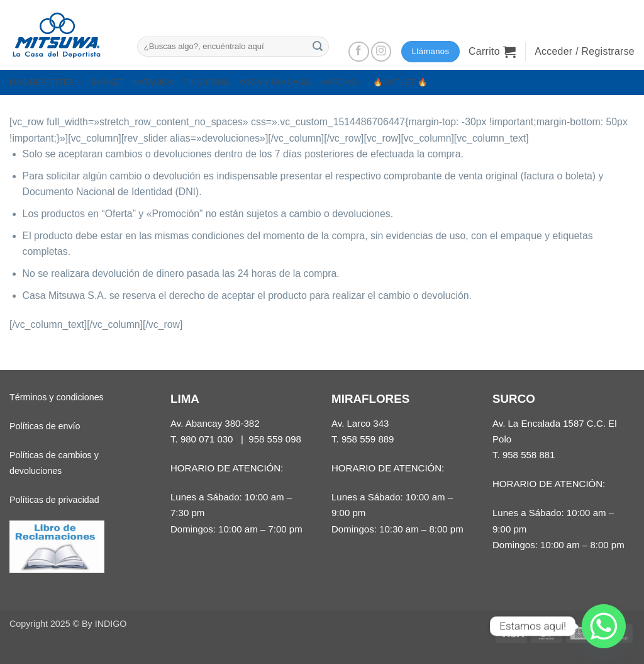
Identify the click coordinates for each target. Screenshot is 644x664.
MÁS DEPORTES (46, 83)
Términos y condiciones (57, 397)
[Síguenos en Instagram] (381, 52)
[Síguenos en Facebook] (359, 52)
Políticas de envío (45, 426)
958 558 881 (529, 455)
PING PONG (206, 82)
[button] (492, 52)
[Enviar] (318, 46)
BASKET (108, 82)
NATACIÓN (153, 82)
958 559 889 (368, 439)
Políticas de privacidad (54, 500)
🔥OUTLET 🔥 (401, 82)
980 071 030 (207, 439)
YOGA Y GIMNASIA (275, 82)
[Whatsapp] (604, 626)
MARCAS (342, 83)
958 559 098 (275, 439)
